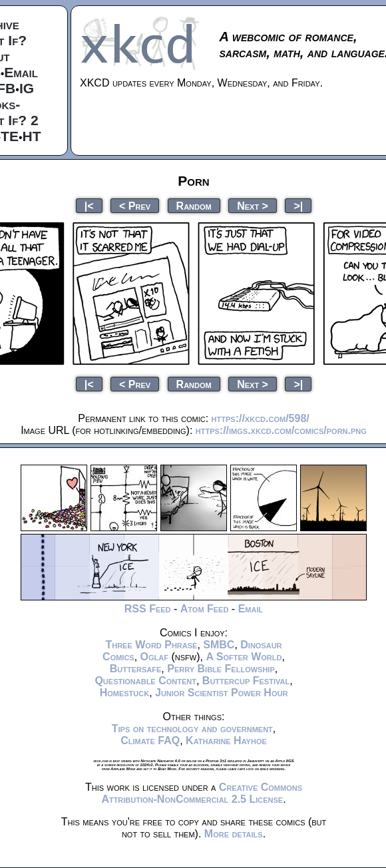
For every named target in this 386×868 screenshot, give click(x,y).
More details (234, 834)
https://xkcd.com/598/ (261, 418)
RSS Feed (148, 609)
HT (32, 136)
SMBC (219, 645)
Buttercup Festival (246, 681)
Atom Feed (205, 609)
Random (194, 205)
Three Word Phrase (151, 645)
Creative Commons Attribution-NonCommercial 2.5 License (202, 793)
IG (27, 88)
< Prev (135, 205)
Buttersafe (136, 669)
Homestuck (125, 693)
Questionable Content (145, 681)
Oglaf (154, 657)
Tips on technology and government (192, 729)
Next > (253, 205)
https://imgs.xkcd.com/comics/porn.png (281, 430)
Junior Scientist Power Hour (221, 693)
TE (10, 136)
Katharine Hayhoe (226, 741)
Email (21, 72)
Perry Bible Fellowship (221, 669)
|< (89, 205)
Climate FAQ (150, 741)
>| (298, 205)
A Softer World (244, 657)
